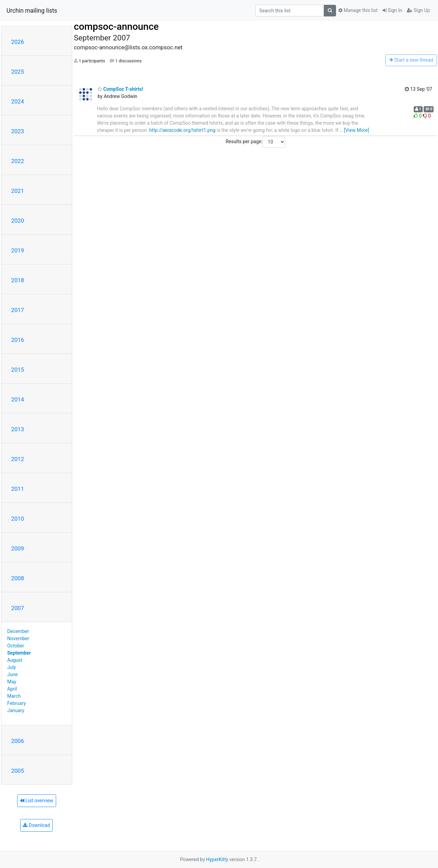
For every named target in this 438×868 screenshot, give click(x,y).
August (15, 660)
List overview (37, 801)
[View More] (356, 130)
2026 (18, 42)
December (18, 631)
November (18, 638)
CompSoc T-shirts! (120, 89)
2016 (18, 340)
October (16, 646)
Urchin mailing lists (32, 11)
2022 (18, 161)
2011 (18, 489)
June (12, 674)
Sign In (392, 10)
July (11, 667)
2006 (18, 741)
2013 (18, 429)
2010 (18, 519)
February (16, 703)
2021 (18, 191)
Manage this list (358, 10)
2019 (18, 250)
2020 (18, 221)
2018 (18, 280)
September (19, 653)
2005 (18, 771)
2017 (18, 310)
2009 (18, 548)
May (12, 682)
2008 (18, 578)
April (12, 689)
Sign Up (418, 10)
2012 (18, 459)
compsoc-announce (116, 27)
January (16, 710)
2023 (18, 131)
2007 (18, 608)
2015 (18, 370)
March (14, 696)
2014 (18, 399)
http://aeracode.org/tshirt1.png (182, 130)
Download (36, 825)
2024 (18, 101)
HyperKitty (217, 859)
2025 (18, 72)
